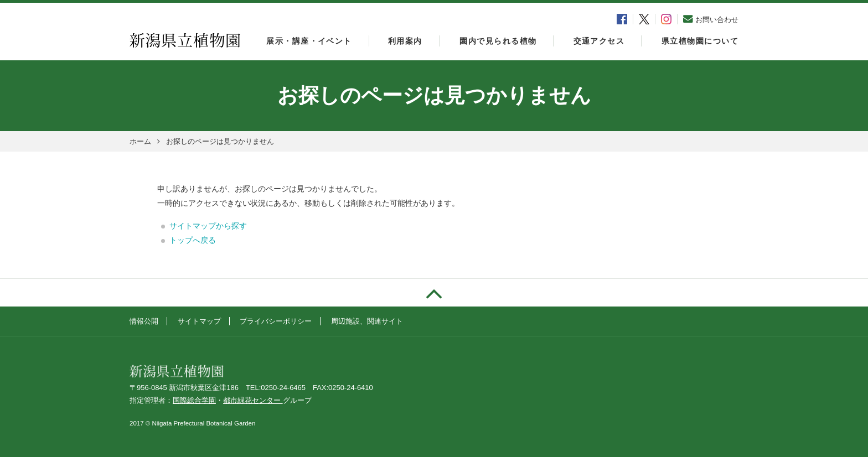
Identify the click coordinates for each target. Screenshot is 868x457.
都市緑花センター (253, 400)
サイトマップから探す (208, 226)
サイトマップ (199, 321)
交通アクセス (599, 41)
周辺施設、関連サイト (367, 321)
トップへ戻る (193, 240)
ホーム (140, 141)
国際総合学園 (194, 400)
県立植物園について (700, 41)
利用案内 (405, 41)
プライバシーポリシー (276, 321)
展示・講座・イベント (309, 41)
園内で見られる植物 (498, 41)
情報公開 (144, 321)
